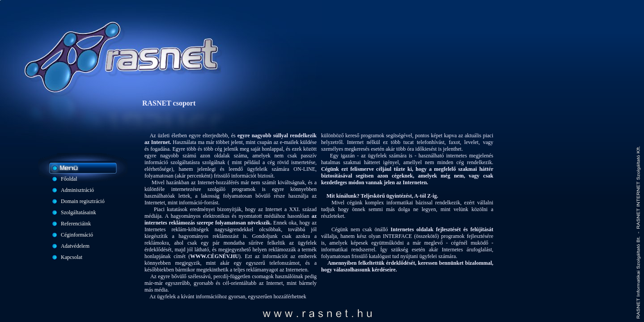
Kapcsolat (72, 257)
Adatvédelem (75, 246)
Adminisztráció (77, 190)
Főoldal (69, 179)
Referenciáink (76, 224)
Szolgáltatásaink (78, 212)
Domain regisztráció (83, 201)
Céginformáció (77, 235)
